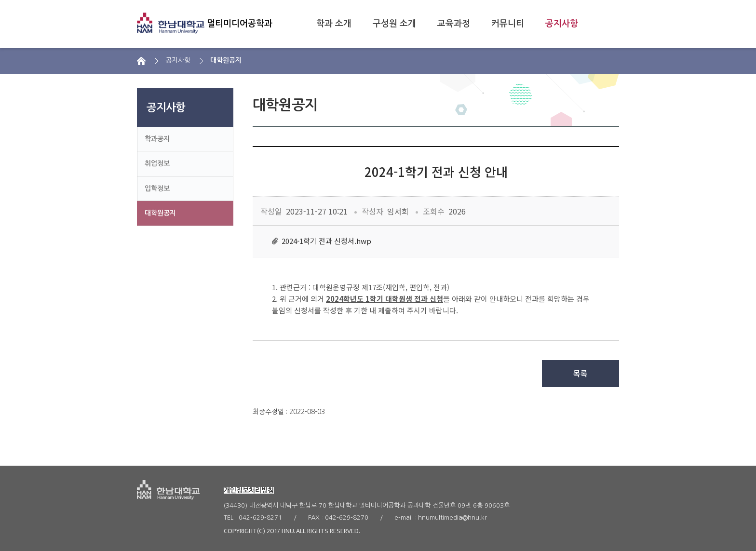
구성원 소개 (394, 24)
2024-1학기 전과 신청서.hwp (326, 241)
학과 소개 (334, 24)
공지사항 (562, 24)
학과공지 (157, 139)
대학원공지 (160, 213)
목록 (580, 374)
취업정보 (157, 163)
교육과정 (454, 24)
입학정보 (157, 188)
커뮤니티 (508, 24)
